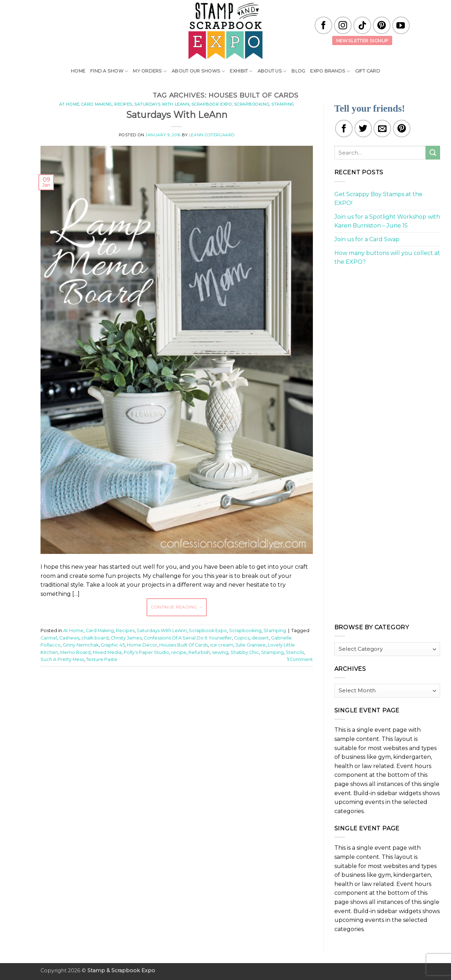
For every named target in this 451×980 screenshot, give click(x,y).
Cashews (69, 638)
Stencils (295, 652)
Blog (298, 71)
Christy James (126, 638)
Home (78, 71)
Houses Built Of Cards (184, 645)
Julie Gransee (251, 645)
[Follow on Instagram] (343, 25)
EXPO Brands (330, 71)
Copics (242, 638)
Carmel (49, 638)
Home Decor (142, 645)
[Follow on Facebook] (323, 25)
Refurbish (199, 652)
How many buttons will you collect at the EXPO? (387, 258)
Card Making (97, 104)
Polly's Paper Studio (146, 652)
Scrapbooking (252, 104)
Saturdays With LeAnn (162, 104)
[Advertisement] (177, 693)
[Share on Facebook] (344, 129)
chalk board (95, 638)
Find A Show (109, 71)
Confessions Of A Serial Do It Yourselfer (188, 638)
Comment (300, 659)
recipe (179, 652)
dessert (260, 638)
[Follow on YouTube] (401, 25)
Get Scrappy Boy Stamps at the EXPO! (378, 199)
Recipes (123, 104)
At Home (69, 104)
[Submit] (433, 153)
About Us (272, 71)
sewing (220, 652)
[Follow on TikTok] (362, 25)
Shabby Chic (245, 652)
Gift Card (368, 71)
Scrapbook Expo (212, 104)
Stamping (283, 104)
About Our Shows (198, 71)
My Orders (150, 71)
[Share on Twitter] (363, 129)
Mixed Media (107, 652)
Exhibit (241, 71)
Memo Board (75, 652)
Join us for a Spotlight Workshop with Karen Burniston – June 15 (387, 221)
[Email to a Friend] (382, 129)
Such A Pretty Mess (62, 659)
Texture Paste (102, 659)
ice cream (222, 645)
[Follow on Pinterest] (382, 25)
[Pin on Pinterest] (402, 129)
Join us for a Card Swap (367, 239)
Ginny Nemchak (81, 645)
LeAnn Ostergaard (212, 135)
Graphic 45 (113, 645)
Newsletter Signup (362, 40)
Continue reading (177, 607)
